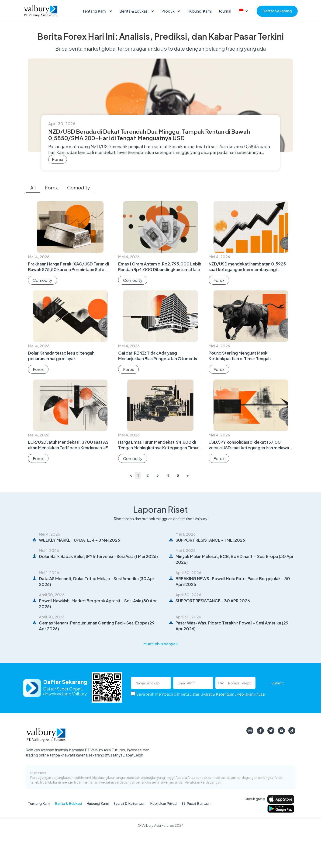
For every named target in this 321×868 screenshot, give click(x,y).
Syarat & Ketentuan (217, 694)
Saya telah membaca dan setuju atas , (201, 694)
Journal (225, 11)
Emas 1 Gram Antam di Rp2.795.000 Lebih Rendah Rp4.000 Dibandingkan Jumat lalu (160, 267)
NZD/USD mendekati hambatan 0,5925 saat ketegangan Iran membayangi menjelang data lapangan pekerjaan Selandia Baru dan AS (247, 272)
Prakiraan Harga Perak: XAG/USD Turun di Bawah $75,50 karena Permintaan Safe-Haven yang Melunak (68, 269)
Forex (58, 159)
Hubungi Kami (200, 11)
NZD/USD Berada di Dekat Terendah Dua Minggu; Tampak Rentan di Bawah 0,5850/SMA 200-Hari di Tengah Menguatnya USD (149, 135)
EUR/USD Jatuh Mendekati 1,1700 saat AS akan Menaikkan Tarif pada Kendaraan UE (68, 445)
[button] (160, 644)
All (33, 187)
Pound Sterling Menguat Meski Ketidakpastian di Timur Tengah (240, 356)
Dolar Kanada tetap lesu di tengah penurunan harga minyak (61, 356)
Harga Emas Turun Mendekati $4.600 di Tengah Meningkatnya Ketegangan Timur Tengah (159, 448)
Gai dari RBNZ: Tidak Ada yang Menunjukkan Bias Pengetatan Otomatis (158, 356)
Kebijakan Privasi (251, 694)
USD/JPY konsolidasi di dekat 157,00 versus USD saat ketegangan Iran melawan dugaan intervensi (250, 448)
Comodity (78, 187)
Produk (171, 11)
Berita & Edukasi (137, 11)
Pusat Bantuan (196, 803)
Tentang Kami (97, 11)
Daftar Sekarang (277, 11)
